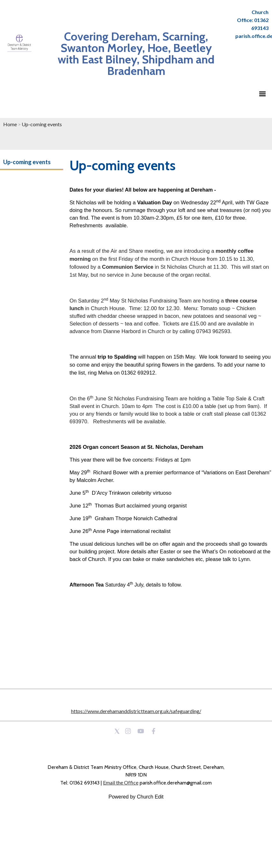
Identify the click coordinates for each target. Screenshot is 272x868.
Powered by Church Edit (136, 797)
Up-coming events (42, 124)
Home (10, 124)
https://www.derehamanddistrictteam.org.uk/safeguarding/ (136, 711)
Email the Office (121, 782)
